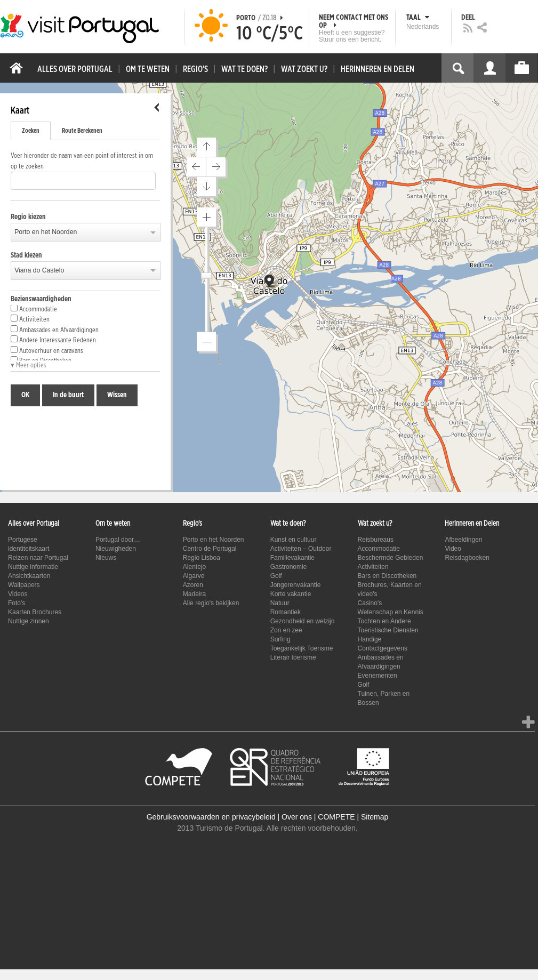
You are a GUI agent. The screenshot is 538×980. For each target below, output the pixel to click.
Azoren (193, 585)
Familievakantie (292, 558)
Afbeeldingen (463, 540)
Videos (18, 594)
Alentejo (194, 567)
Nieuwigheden (116, 549)
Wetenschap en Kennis (391, 612)
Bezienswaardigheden (41, 299)
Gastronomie (289, 567)
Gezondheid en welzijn (303, 621)
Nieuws (106, 558)
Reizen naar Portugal (38, 558)
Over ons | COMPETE (318, 817)
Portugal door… (118, 540)
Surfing (280, 639)
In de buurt (68, 395)
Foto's (17, 603)
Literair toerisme (293, 657)
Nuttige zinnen (29, 621)
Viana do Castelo (39, 270)
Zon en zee (286, 630)
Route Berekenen (82, 131)
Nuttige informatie (33, 567)
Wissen (117, 395)
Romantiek (286, 612)
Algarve (194, 576)
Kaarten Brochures (35, 612)
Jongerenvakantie (296, 585)
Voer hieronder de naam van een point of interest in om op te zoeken (82, 161)
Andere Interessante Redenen (53, 340)
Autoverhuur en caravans (47, 350)
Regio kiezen (28, 217)
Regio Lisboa (202, 558)
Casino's (370, 603)
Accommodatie (34, 309)
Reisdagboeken (467, 558)
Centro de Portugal (210, 549)
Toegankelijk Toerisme (302, 648)
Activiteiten (30, 319)
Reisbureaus (376, 540)
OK (25, 395)
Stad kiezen (26, 255)
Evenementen (378, 676)
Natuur (280, 603)
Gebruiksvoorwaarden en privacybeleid (211, 817)
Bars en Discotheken (387, 576)
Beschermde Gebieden (391, 558)
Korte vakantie (291, 594)
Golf (276, 576)
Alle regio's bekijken (211, 603)
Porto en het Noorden (46, 232)
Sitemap (375, 817)
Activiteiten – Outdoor (301, 549)
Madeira (194, 594)
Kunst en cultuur (294, 540)
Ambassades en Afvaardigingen (55, 330)
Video (453, 549)
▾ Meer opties (29, 366)
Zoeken (31, 131)
